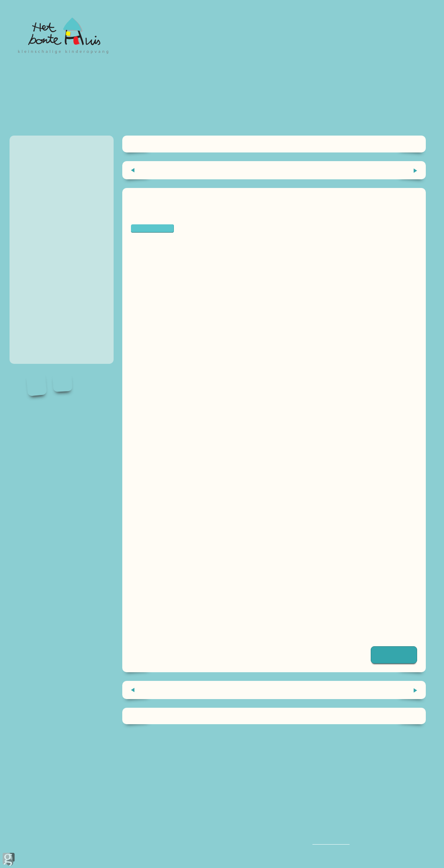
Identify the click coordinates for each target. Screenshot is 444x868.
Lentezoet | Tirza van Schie (175, 592)
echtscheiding (153, 228)
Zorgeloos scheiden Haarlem (177, 632)
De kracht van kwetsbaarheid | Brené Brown (201, 602)
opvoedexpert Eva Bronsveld (200, 335)
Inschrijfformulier (44, 327)
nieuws (30, 221)
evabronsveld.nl (157, 513)
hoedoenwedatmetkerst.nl (174, 503)
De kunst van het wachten (173, 170)
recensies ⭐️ (38, 297)
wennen (31, 176)
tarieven (32, 191)
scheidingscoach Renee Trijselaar (184, 285)
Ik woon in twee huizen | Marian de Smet (196, 542)
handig (30, 236)
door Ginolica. (9, 840)
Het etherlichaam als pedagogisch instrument (348, 170)
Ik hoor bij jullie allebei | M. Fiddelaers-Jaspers (204, 532)
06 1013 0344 (328, 841)
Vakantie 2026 (40, 282)
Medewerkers (39, 206)
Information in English (51, 251)
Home (29, 145)
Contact (31, 312)
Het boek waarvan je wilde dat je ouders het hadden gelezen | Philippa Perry (252, 582)
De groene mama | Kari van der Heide (191, 612)
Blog (27, 267)
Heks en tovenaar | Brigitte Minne (186, 522)
